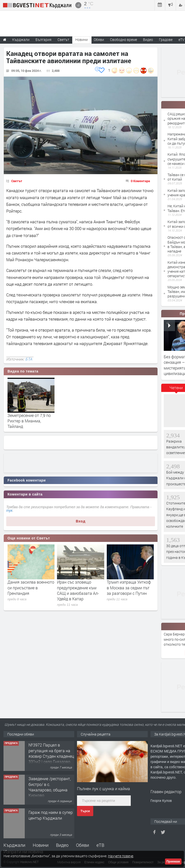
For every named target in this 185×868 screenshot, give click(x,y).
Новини (81, 40)
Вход (81, 521)
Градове (166, 40)
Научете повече (121, 856)
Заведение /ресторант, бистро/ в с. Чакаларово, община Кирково (50, 787)
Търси (85, 811)
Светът (17, 181)
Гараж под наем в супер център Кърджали (51, 815)
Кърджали (14, 845)
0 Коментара (140, 181)
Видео (62, 845)
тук (9, 510)
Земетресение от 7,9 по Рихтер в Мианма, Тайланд (29, 421)
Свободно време (123, 40)
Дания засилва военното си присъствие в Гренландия (31, 588)
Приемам (173, 862)
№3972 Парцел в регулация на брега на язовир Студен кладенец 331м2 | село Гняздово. (51, 753)
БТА (29, 359)
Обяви (82, 845)
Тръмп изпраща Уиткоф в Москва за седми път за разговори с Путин (129, 588)
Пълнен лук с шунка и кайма (103, 789)
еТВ (100, 845)
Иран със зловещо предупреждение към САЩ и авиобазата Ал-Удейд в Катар (78, 590)
